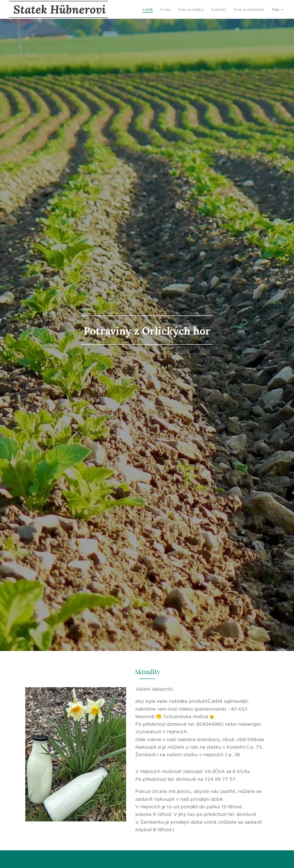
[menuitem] (145, 9)
